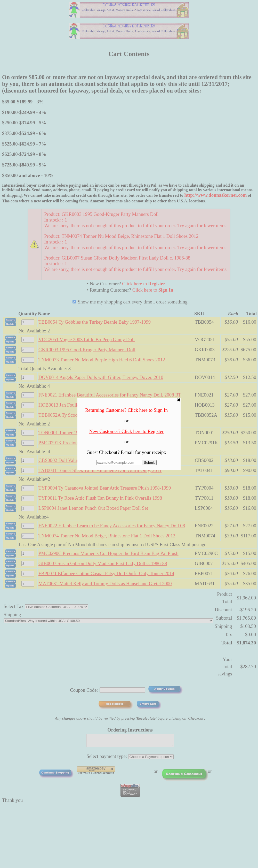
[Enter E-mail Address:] (119, 463)
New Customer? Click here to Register (127, 431)
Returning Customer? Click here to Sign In (126, 410)
